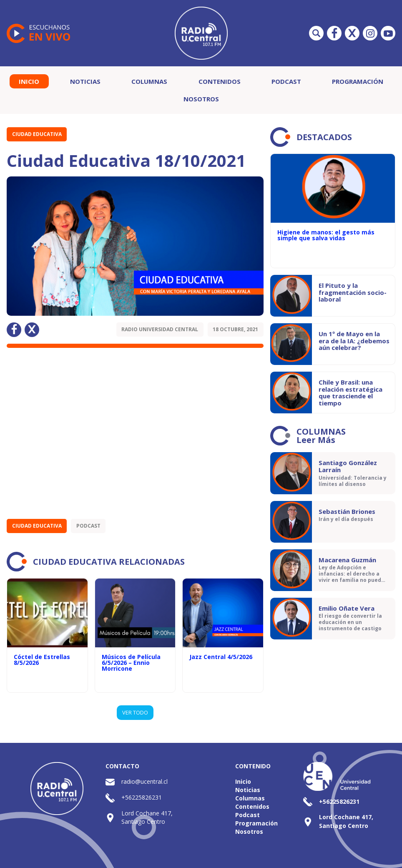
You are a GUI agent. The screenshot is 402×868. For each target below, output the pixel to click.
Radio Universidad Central (160, 329)
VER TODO (135, 712)
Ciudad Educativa (37, 134)
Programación (358, 81)
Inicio (29, 81)
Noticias (85, 81)
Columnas (149, 81)
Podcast (286, 81)
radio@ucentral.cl (144, 781)
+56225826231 (142, 797)
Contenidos (220, 81)
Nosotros (201, 99)
